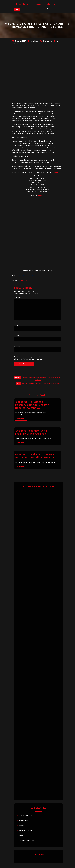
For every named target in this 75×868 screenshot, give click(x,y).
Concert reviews (25, 815)
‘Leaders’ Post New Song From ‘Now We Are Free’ (31, 432)
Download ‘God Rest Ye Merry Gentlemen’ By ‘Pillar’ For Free (35, 456)
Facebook (41, 195)
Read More (21, 419)
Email (16, 336)
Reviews (22, 835)
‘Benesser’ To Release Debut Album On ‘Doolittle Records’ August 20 (32, 405)
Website (17, 346)
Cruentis (32, 275)
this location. (56, 172)
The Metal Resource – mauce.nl (38, 4)
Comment (18, 297)
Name (17, 325)
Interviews (23, 825)
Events (21, 820)
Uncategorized (24, 840)
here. (30, 156)
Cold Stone (22, 275)
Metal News (23, 280)
